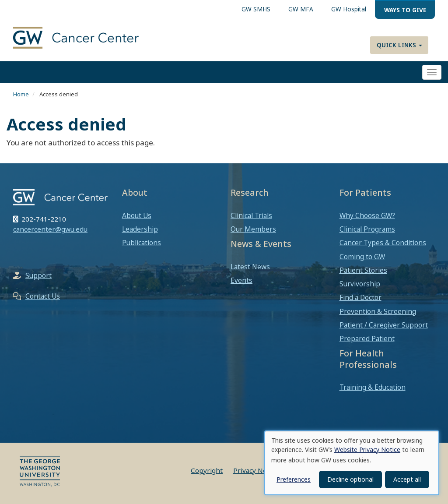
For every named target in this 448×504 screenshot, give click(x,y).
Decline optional (350, 479)
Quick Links (399, 45)
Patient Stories (363, 270)
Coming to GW (362, 257)
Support (38, 275)
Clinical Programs (367, 229)
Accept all (407, 479)
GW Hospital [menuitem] (349, 9)
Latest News (250, 267)
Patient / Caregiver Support (384, 325)
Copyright (207, 470)
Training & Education (373, 387)
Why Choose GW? (367, 215)
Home (21, 94)
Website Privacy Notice (367, 449)
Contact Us (43, 296)
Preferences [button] (294, 479)
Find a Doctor (360, 297)
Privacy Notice (256, 470)
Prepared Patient (367, 338)
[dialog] (352, 463)
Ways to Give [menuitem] (405, 10)
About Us (137, 215)
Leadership (140, 229)
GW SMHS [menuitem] (256, 9)
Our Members (253, 229)
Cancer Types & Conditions (383, 243)
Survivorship (360, 284)
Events (241, 280)
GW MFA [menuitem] (301, 9)
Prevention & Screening (378, 311)
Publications (142, 243)
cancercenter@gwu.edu (50, 229)
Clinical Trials (251, 215)
